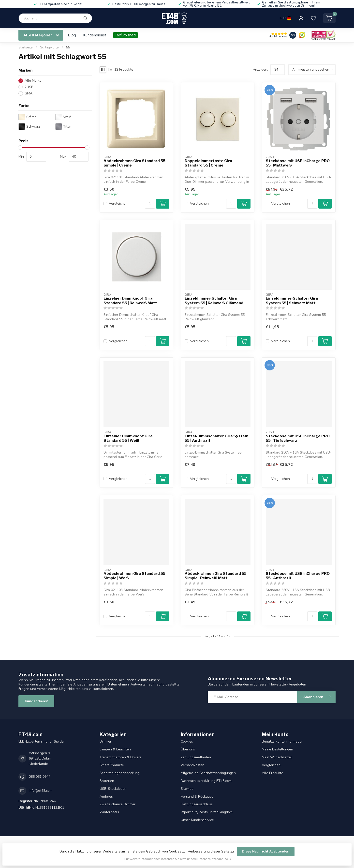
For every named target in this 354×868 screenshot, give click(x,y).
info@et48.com (41, 791)
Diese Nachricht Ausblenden (266, 851)
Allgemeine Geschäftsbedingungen (208, 773)
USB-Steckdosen (113, 789)
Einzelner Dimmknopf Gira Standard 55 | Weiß (128, 438)
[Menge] (150, 204)
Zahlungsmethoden (196, 757)
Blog (72, 35)
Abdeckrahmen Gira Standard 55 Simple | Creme (134, 163)
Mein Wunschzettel (277, 757)
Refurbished (125, 35)
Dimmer (105, 741)
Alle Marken (34, 81)
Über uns (188, 749)
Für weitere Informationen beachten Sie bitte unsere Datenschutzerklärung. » (178, 859)
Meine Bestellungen (277, 749)
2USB (29, 87)
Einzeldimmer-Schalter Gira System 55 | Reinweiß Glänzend (214, 301)
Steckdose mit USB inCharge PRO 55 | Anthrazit (298, 576)
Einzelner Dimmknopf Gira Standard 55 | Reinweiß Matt (130, 301)
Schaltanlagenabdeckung (120, 773)
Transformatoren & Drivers (120, 757)
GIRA (29, 93)
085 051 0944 (40, 777)
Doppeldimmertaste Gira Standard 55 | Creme (208, 163)
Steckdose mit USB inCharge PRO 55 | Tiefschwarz (298, 438)
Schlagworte (49, 47)
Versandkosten (192, 765)
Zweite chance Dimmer (118, 804)
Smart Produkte (112, 765)
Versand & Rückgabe (197, 797)
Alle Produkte (273, 773)
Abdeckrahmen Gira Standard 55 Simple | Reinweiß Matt (216, 576)
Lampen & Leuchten (115, 749)
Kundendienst (95, 35)
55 (68, 47)
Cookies (187, 741)
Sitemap (187, 789)
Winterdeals (109, 812)
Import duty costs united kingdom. (207, 812)
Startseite (26, 47)
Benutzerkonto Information (283, 741)
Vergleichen (118, 204)
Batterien (107, 781)
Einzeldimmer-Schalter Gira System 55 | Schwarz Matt (292, 301)
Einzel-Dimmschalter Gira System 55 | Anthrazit (216, 438)
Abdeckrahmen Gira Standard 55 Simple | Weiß (134, 576)
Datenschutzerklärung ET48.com (206, 781)
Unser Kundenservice (197, 820)
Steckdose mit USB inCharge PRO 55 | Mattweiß (298, 163)
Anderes (106, 797)
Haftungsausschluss (197, 804)
